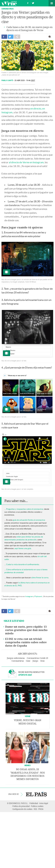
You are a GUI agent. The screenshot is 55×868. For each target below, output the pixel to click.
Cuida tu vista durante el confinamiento (23, 564)
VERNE (28, 716)
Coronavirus (8, 9)
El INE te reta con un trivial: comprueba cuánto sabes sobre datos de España (26, 642)
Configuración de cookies (22, 809)
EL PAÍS (36, 794)
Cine (28, 661)
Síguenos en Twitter (33, 3)
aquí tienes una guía (23, 548)
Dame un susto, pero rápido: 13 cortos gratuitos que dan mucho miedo (26, 630)
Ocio (42, 661)
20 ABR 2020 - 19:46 (25, 80)
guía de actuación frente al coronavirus (29, 520)
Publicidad (34, 803)
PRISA (41, 809)
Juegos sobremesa (16, 658)
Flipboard (38, 596)
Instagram (29, 596)
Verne (9, 3)
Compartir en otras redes (17, 37)
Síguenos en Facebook (28, 3)
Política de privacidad (21, 806)
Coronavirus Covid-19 (37, 658)
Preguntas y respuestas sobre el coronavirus (25, 509)
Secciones (52, 3)
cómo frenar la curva (40, 578)
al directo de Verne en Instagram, (27, 162)
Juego (35, 661)
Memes (28, 765)
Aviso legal (44, 803)
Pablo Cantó (8, 80)
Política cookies (37, 806)
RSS (35, 809)
